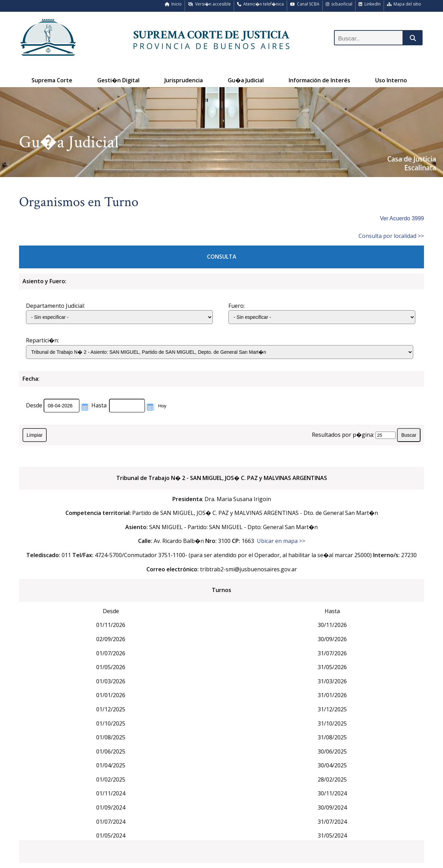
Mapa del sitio (404, 4)
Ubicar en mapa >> (281, 541)
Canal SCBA (305, 4)
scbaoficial (339, 4)
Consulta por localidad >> (391, 236)
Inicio (173, 4)
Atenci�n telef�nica (260, 4)
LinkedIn (370, 4)
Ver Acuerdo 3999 (402, 218)
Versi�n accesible (209, 4)
